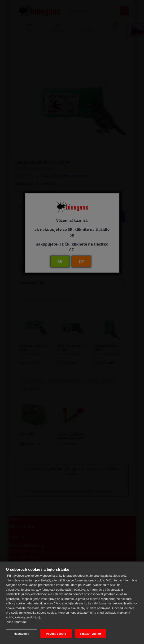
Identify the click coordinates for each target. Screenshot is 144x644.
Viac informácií (17, 622)
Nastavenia (21, 634)
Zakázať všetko (91, 634)
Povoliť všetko (56, 634)
